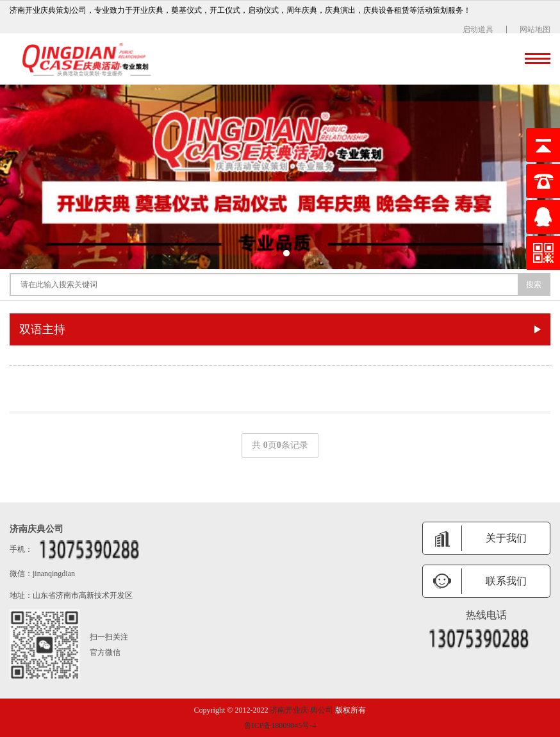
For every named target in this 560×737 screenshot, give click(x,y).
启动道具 (478, 29)
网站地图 (535, 29)
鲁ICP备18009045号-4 (280, 725)
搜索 (534, 285)
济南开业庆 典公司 (301, 710)
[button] (274, 253)
